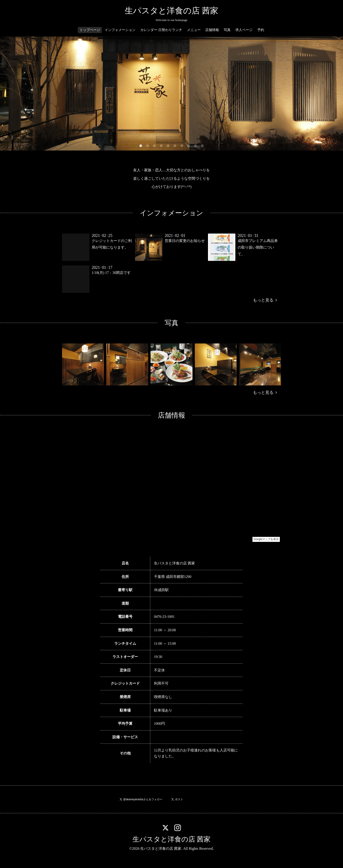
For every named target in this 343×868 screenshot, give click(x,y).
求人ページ (244, 30)
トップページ (90, 30)
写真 (227, 30)
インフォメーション (120, 30)
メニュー (194, 30)
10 (202, 146)
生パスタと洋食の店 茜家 (171, 11)
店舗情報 (212, 30)
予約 (261, 30)
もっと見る (265, 300)
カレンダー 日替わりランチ (161, 30)
